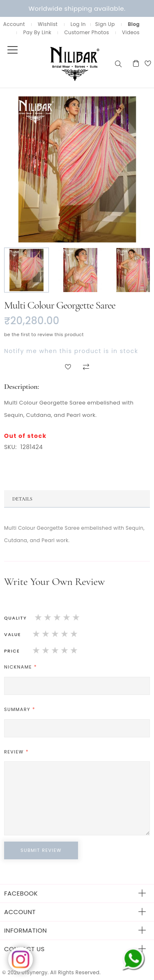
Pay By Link (37, 32)
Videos (131, 32)
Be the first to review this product (44, 334)
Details (22, 499)
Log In (78, 24)
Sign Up (105, 24)
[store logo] (57, 63)
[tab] (77, 499)
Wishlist (48, 24)
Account (14, 24)
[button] (27, 270)
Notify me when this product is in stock (71, 351)
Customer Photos (86, 32)
